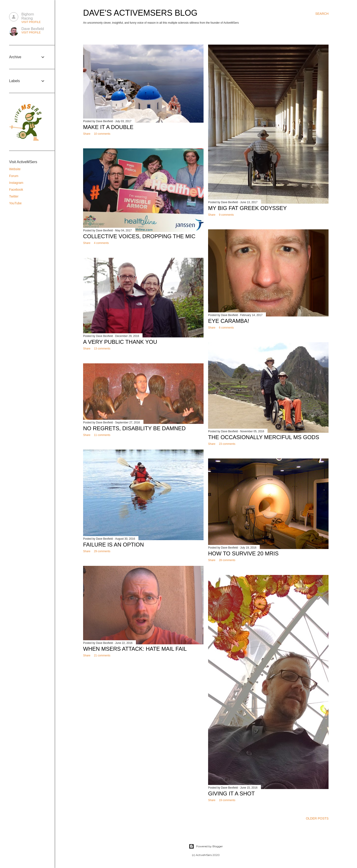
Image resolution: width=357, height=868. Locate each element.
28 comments (227, 560)
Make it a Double (108, 127)
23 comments (227, 444)
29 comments (102, 551)
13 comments (102, 349)
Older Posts (317, 818)
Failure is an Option (113, 545)
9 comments (226, 215)
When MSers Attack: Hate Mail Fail (135, 649)
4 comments (101, 243)
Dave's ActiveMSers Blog (140, 13)
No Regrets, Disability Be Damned (134, 428)
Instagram (16, 183)
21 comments (102, 655)
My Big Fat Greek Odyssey (247, 208)
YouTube (15, 203)
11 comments (102, 435)
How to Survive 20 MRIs (243, 553)
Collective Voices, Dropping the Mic (139, 236)
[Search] (322, 14)
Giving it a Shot (231, 793)
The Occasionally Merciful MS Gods (264, 437)
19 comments (227, 800)
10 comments (102, 134)
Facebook (16, 190)
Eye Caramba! (229, 321)
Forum (14, 176)
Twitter (14, 196)
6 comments (226, 328)
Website (15, 169)
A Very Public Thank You (120, 342)
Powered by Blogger (206, 846)
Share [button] (87, 134)
